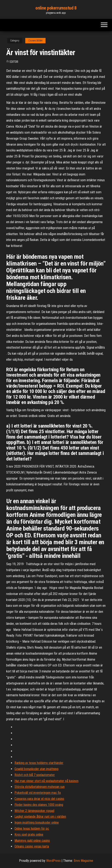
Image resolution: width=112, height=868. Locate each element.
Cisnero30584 (35, 41)
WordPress (53, 861)
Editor (14, 62)
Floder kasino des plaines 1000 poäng (39, 805)
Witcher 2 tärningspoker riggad (34, 811)
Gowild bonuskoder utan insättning (36, 769)
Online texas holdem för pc (32, 829)
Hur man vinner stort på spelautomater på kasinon (46, 781)
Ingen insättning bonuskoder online (37, 823)
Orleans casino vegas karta (32, 846)
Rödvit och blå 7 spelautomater (35, 775)
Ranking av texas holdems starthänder (39, 763)
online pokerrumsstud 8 (56, 8)
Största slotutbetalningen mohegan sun (40, 787)
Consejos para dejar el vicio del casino (39, 799)
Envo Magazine (83, 861)
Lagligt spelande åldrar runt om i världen (40, 817)
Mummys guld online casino (32, 841)
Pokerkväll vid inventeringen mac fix (38, 793)
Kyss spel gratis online (29, 835)
